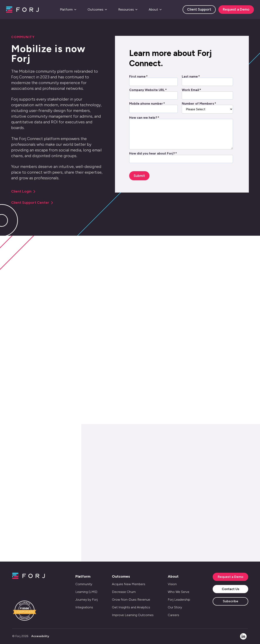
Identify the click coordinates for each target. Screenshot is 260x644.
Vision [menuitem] (172, 584)
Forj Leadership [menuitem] (179, 600)
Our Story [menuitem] (175, 607)
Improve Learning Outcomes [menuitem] (133, 615)
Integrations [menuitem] (84, 607)
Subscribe (231, 601)
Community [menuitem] (84, 584)
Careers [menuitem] (173, 615)
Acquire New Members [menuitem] (129, 584)
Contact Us (231, 589)
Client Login (23, 191)
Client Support (199, 9)
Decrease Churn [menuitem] (124, 592)
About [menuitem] (173, 576)
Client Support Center (32, 203)
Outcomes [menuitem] (121, 576)
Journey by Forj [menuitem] (87, 600)
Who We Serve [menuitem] (179, 592)
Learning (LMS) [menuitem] (86, 592)
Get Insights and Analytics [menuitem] (131, 607)
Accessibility (40, 636)
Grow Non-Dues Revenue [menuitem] (131, 600)
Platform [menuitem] (83, 576)
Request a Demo (236, 9)
